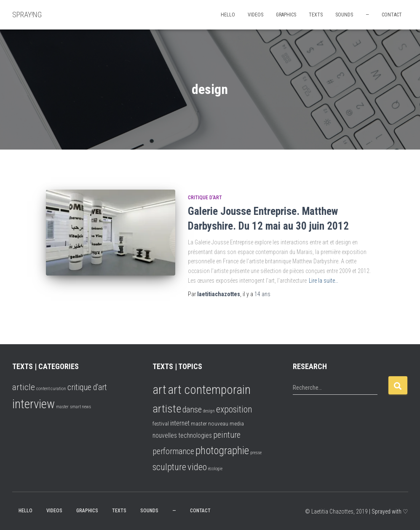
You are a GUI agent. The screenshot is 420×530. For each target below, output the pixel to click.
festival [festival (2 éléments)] (161, 423)
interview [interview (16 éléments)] (33, 404)
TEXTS (316, 15)
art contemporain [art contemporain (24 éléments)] (209, 390)
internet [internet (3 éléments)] (180, 423)
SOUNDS (344, 15)
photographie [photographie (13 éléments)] (222, 451)
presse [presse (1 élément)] (256, 453)
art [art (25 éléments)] (159, 390)
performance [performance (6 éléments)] (173, 451)
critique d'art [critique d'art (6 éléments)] (87, 387)
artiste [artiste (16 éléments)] (167, 409)
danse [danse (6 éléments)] (192, 410)
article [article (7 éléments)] (24, 387)
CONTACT (392, 15)
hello (228, 15)
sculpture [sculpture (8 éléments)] (169, 467)
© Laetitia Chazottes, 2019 (336, 511)
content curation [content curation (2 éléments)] (51, 389)
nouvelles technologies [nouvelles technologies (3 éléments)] (182, 435)
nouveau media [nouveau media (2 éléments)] (226, 423)
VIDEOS (255, 15)
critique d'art (205, 198)
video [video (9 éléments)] (197, 467)
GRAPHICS (286, 15)
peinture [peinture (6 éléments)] (227, 435)
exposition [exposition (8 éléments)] (234, 409)
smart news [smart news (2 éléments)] (80, 407)
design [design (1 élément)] (209, 411)
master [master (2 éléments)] (62, 407)
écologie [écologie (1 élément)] (215, 469)
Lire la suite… (324, 281)
